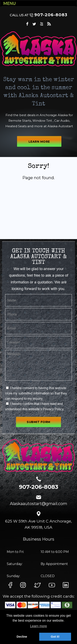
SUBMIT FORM (38, 422)
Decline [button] (22, 637)
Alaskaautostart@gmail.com (38, 504)
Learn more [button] (39, 626)
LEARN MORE (39, 142)
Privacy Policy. (54, 409)
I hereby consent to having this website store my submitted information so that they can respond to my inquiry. (36, 393)
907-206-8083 (39, 15)
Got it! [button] (55, 637)
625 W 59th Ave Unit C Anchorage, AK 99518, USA (38, 524)
